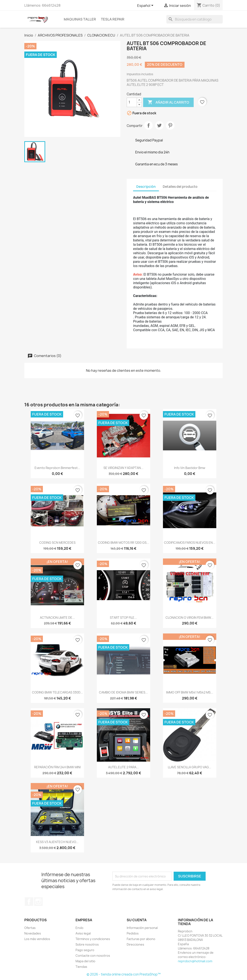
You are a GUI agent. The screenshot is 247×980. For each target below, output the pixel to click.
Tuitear (159, 125)
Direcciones (135, 944)
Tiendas (81, 967)
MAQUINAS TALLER (80, 19)
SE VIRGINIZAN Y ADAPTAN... (123, 468)
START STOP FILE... (123, 618)
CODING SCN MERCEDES (57, 543)
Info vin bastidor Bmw (190, 468)
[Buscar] (195, 19)
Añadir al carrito (168, 102)
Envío (79, 928)
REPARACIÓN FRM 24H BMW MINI (57, 767)
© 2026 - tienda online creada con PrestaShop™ (124, 974)
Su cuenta (137, 920)
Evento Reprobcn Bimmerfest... (57, 468)
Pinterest (170, 125)
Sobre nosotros (87, 944)
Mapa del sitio (85, 961)
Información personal (142, 928)
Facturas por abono (141, 939)
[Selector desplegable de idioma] (146, 6)
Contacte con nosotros (93, 956)
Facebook (29, 902)
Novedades (33, 933)
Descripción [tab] (146, 187)
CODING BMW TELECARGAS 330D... (57, 692)
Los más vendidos (37, 939)
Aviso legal (83, 933)
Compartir (148, 125)
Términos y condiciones (93, 939)
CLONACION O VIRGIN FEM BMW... (190, 618)
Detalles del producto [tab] (180, 187)
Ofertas (30, 928)
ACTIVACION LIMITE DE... (57, 618)
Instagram (38, 902)
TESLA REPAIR (113, 19)
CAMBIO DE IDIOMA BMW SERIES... (123, 692)
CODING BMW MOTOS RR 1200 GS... (123, 543)
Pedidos (133, 933)
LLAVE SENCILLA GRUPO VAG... (190, 767)
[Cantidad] (132, 102)
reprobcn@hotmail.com (195, 961)
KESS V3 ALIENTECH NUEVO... (57, 842)
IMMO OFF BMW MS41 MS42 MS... (190, 692)
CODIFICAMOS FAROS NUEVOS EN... (190, 543)
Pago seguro (85, 950)
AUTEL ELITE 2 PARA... (123, 767)
